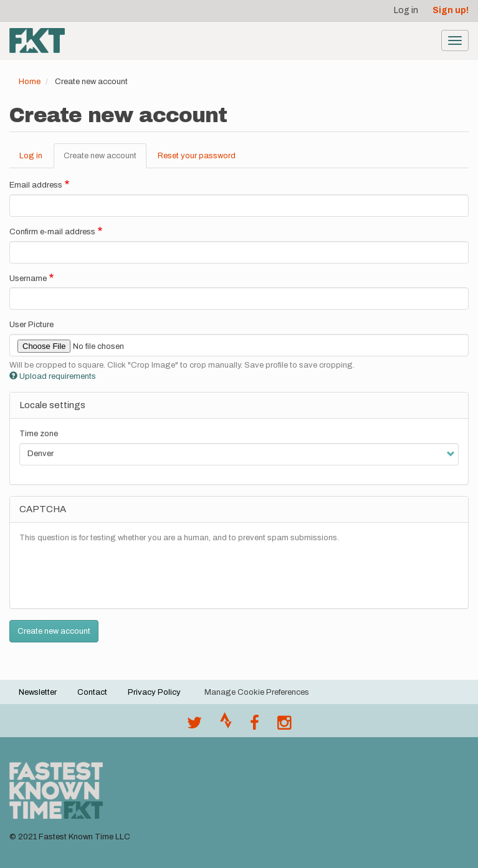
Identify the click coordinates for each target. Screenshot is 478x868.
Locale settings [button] (52, 405)
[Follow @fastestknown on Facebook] (255, 726)
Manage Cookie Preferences (257, 692)
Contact (92, 692)
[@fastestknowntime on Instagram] (284, 726)
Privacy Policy (154, 692)
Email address (36, 185)
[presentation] (114, 575)
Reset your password (197, 156)
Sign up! (451, 10)
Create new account (105, 160)
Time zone (39, 434)
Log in (406, 10)
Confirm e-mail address (52, 232)
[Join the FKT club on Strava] (226, 726)
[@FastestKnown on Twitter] (194, 726)
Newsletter (38, 692)
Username (28, 279)
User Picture (31, 325)
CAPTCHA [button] (43, 509)
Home (30, 82)
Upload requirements (53, 376)
